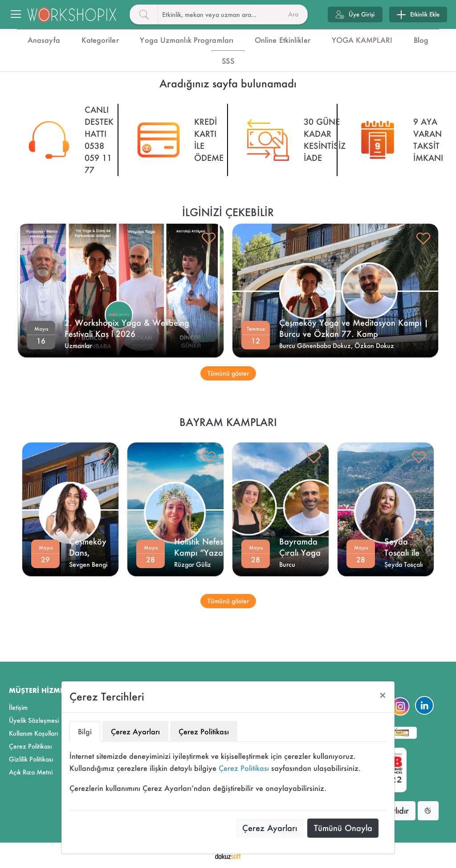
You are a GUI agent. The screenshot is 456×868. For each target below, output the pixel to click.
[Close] (383, 695)
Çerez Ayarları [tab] (135, 731)
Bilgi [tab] (85, 731)
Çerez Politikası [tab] (204, 731)
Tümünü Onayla (343, 828)
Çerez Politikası (244, 768)
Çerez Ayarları (270, 828)
